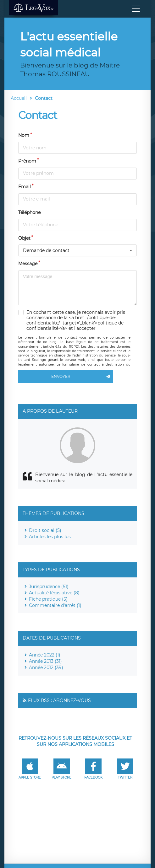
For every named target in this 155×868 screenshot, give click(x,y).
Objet (24, 238)
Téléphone (29, 212)
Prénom (27, 161)
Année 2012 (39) (46, 667)
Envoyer (82, 377)
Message (28, 264)
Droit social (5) (45, 530)
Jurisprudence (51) (49, 587)
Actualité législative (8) (54, 593)
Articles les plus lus (50, 537)
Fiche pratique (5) (48, 599)
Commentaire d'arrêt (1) (55, 605)
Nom (24, 135)
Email (25, 187)
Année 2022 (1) (45, 655)
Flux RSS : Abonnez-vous (59, 700)
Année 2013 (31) (45, 661)
